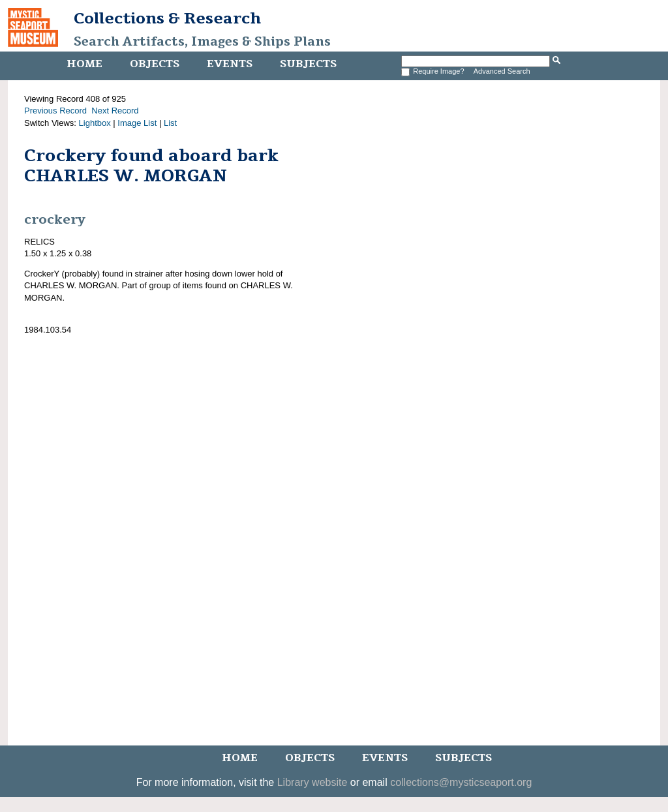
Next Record (115, 111)
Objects (155, 64)
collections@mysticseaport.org (461, 782)
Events (230, 64)
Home (84, 64)
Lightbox (95, 123)
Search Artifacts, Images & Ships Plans (202, 42)
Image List (137, 123)
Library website (312, 782)
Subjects (308, 64)
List (170, 123)
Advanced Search (502, 71)
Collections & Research (167, 18)
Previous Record (55, 111)
